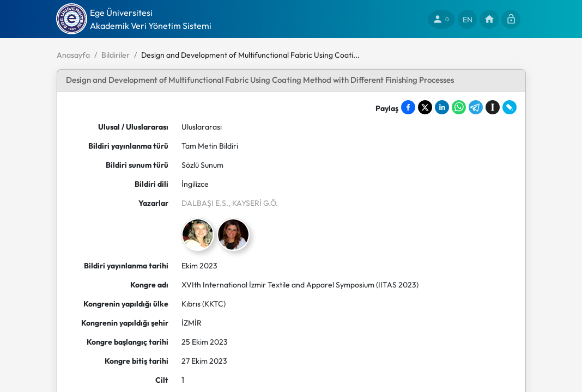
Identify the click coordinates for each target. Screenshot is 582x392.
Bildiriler (116, 55)
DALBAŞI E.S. (205, 203)
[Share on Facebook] (408, 107)
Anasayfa (73, 55)
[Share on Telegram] (476, 107)
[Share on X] (425, 107)
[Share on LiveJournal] (510, 107)
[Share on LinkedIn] (442, 107)
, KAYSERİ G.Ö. (253, 203)
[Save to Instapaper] (493, 107)
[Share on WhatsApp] (459, 107)
